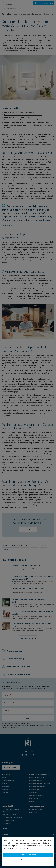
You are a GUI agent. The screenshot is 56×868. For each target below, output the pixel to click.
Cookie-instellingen (28, 860)
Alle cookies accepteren (28, 855)
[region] (28, 852)
